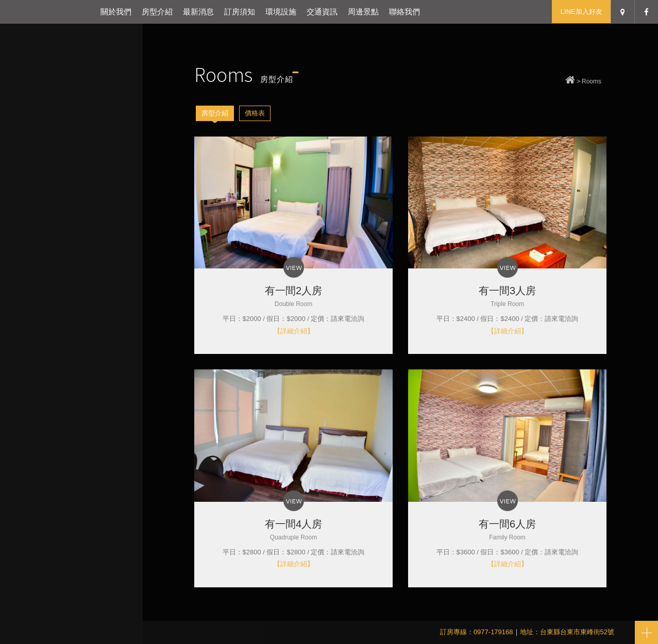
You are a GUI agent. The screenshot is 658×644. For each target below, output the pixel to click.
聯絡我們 (404, 12)
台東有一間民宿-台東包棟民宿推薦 (48, 12)
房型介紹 (157, 12)
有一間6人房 (507, 530)
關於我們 (116, 12)
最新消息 (198, 12)
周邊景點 (363, 12)
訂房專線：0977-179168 (477, 632)
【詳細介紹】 (294, 331)
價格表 (255, 113)
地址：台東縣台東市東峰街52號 (567, 632)
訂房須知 (240, 12)
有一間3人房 (507, 296)
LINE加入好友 (581, 12)
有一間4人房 (293, 530)
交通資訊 (322, 12)
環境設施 (281, 12)
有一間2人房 (293, 296)
